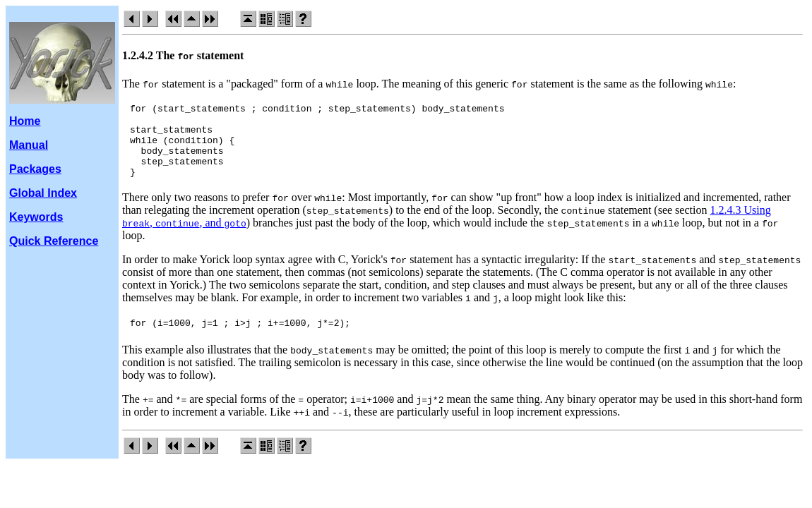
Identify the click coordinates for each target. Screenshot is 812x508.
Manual (29, 145)
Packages (35, 169)
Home (25, 121)
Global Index (43, 193)
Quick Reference (54, 241)
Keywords (36, 217)
